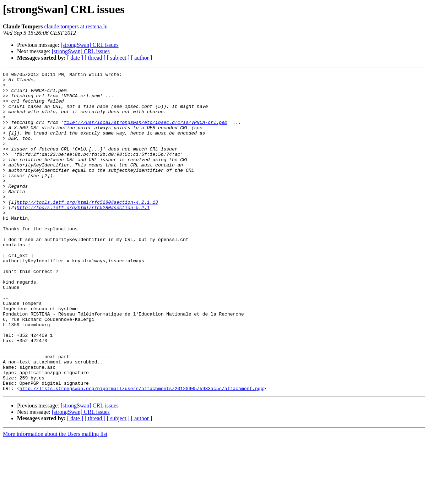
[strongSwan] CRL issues (90, 45)
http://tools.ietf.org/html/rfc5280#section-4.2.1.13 (87, 229)
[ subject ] (118, 58)
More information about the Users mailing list (55, 498)
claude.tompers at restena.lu (76, 26)
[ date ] (75, 58)
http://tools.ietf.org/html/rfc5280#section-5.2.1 (83, 235)
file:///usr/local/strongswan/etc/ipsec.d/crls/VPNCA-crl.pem (146, 133)
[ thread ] (95, 58)
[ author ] (142, 58)
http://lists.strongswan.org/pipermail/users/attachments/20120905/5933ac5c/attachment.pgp (141, 452)
